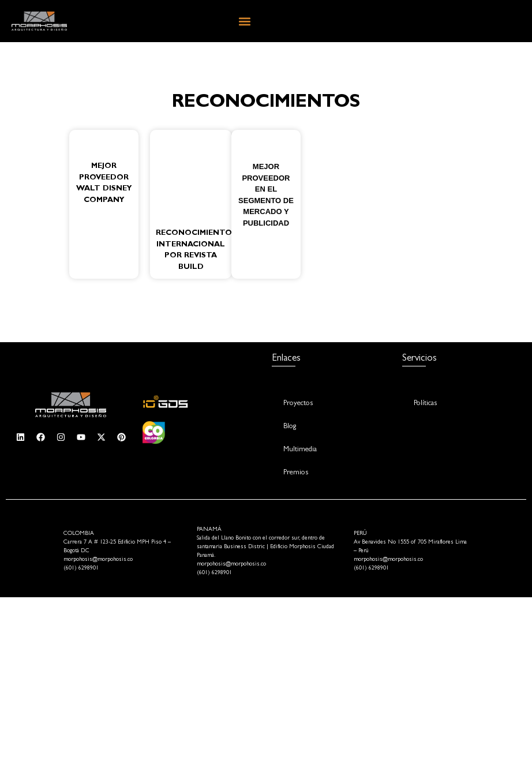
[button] (245, 21)
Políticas (425, 404)
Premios (296, 473)
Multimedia (300, 450)
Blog (290, 427)
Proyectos (298, 404)
